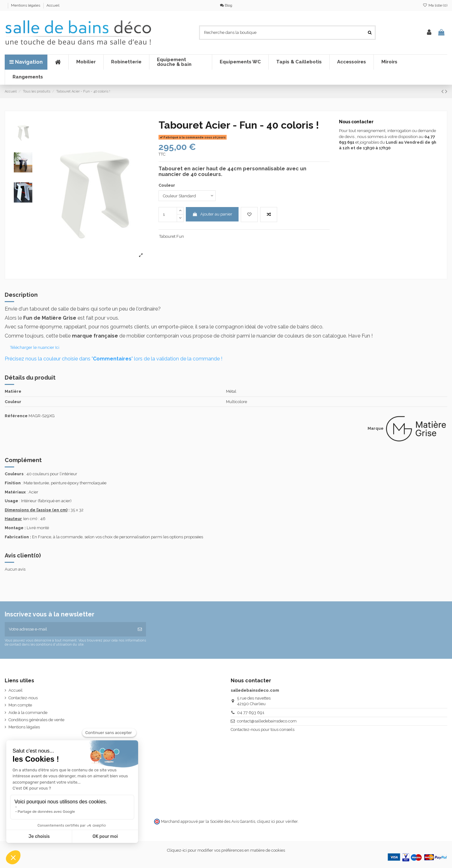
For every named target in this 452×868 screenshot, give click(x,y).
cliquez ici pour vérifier (277, 821)
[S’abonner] (140, 629)
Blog (226, 5)
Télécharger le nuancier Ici (35, 347)
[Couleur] (187, 196)
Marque (376, 428)
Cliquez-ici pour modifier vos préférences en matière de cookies (226, 850)
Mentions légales (26, 5)
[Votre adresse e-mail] (69, 629)
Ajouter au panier (212, 214)
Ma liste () (435, 5)
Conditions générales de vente (36, 720)
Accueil (53, 5)
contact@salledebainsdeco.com (267, 721)
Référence (16, 416)
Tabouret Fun (172, 236)
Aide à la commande (28, 713)
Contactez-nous (23, 698)
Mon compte (20, 705)
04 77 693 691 (251, 713)
